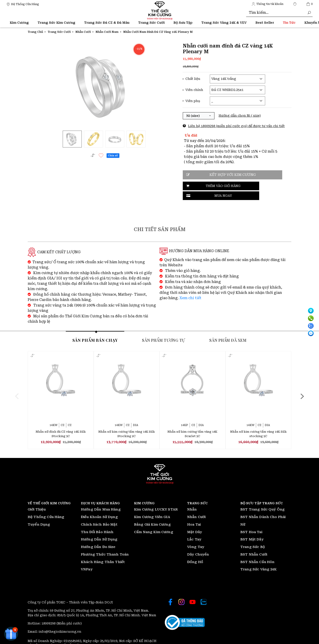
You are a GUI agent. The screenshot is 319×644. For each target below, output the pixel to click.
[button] (199, 116)
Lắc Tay (194, 530)
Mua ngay (253, 186)
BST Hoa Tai (251, 522)
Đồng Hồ (195, 552)
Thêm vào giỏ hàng (207, 186)
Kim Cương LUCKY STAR (156, 500)
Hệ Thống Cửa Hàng (46, 507)
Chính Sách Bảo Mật (99, 514)
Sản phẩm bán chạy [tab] (95, 330)
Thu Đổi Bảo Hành (97, 522)
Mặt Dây (195, 522)
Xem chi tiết (190, 287)
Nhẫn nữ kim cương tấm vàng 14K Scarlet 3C (192, 424)
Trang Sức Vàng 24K (259, 560)
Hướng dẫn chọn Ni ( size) (240, 116)
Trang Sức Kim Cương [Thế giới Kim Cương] (56, 23)
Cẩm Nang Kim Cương (154, 522)
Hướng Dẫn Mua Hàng (101, 500)
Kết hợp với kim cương (228, 175)
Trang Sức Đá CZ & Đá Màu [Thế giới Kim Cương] (107, 23)
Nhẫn (192, 500)
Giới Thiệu (37, 500)
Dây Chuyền (198, 544)
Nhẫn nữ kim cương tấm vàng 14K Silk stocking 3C (258, 424)
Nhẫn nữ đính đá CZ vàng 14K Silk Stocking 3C (61, 424)
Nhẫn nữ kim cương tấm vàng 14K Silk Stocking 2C (127, 424)
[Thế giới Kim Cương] (23, 4)
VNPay (87, 560)
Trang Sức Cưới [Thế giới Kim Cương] (151, 23)
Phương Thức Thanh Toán (105, 544)
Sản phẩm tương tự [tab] (163, 330)
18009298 (49, 614)
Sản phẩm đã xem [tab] (228, 330)
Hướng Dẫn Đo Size (98, 537)
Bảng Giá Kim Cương (152, 514)
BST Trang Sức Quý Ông (263, 500)
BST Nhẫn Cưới (254, 544)
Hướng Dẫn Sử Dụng (99, 530)
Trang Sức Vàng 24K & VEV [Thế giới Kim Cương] (224, 23)
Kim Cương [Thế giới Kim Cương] (19, 23)
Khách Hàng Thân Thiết (103, 552)
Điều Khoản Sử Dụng (99, 507)
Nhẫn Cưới (196, 507)
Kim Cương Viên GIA (152, 507)
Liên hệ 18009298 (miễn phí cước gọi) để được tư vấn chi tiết (236, 126)
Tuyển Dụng (39, 514)
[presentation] (17, 386)
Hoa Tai (194, 514)
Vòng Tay (196, 537)
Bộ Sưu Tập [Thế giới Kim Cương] (183, 23)
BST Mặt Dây (252, 530)
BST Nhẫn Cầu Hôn (257, 552)
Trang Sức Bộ (253, 537)
